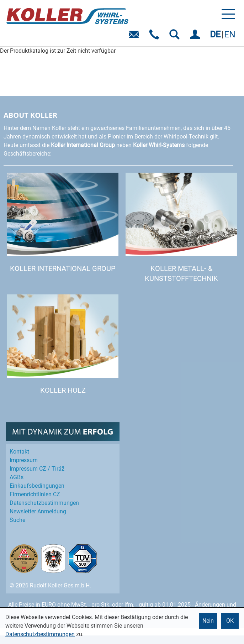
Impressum (24, 460)
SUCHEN (176, 37)
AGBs (17, 477)
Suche (17, 520)
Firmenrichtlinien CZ (35, 494)
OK (230, 621)
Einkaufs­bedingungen (37, 486)
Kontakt (19, 452)
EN (230, 34)
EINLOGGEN (196, 37)
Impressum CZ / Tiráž (37, 469)
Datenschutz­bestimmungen (44, 503)
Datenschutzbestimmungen (40, 634)
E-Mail (135, 37)
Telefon (156, 37)
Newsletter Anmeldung (38, 511)
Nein (208, 621)
